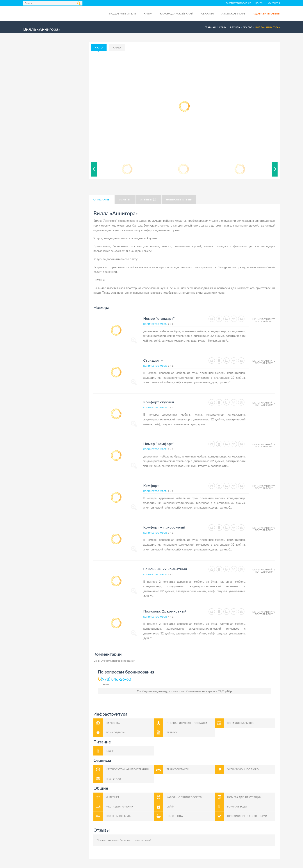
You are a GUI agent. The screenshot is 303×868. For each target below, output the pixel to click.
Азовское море (233, 13)
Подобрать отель (123, 13)
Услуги (125, 199)
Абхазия (207, 13)
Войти (259, 3)
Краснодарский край (177, 13)
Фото (99, 47)
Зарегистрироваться (238, 3)
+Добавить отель (266, 13)
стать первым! (142, 840)
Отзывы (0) (148, 199)
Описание (101, 199)
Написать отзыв (179, 199)
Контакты (274, 3)
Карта (117, 47)
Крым (148, 13)
